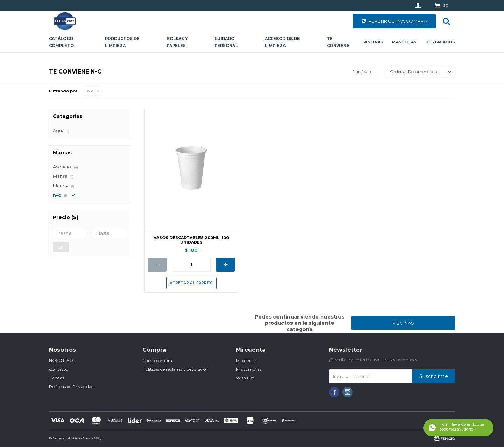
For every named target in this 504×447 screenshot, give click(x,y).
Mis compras (249, 369)
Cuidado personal (226, 42)
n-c (90, 91)
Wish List (245, 378)
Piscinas (373, 42)
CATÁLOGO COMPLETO (61, 42)
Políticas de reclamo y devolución (176, 369)
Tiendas (57, 378)
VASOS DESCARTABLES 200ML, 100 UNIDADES (191, 240)
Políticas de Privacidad (71, 387)
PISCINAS (403, 323)
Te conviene (338, 42)
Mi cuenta (246, 360)
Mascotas (404, 42)
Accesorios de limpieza (282, 42)
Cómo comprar (158, 360)
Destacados (440, 42)
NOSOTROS (62, 360)
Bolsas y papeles (177, 42)
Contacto (58, 369)
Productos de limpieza (122, 42)
